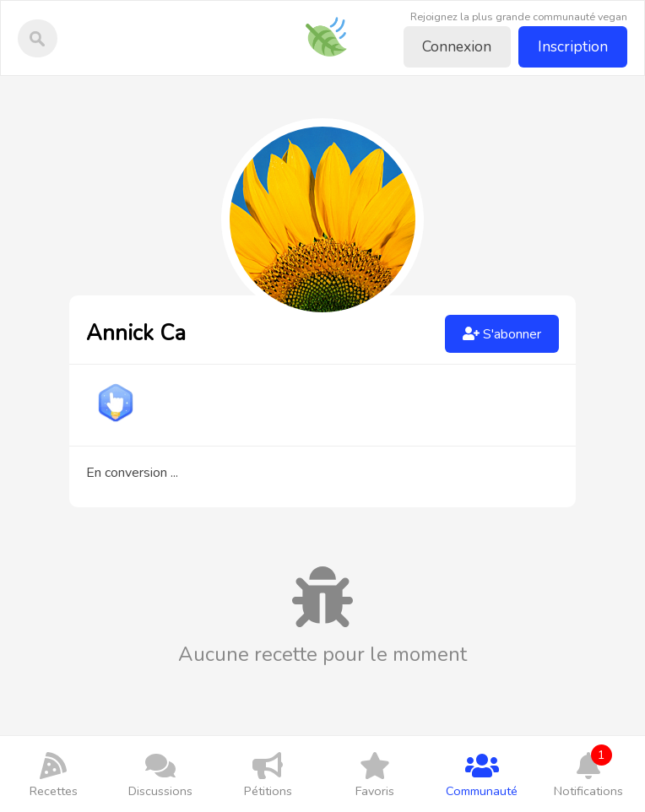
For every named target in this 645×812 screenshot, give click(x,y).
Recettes (54, 774)
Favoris (374, 774)
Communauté (482, 774)
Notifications (589, 772)
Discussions (161, 774)
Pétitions (268, 774)
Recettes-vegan (332, 25)
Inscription (573, 46)
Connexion (457, 46)
